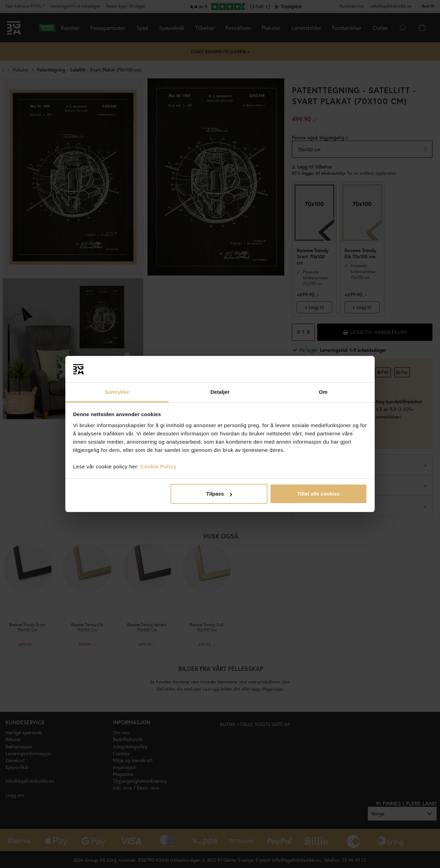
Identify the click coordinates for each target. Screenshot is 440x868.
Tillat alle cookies (318, 494)
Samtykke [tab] (117, 392)
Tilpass (219, 494)
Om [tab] (323, 392)
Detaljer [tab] (220, 392)
